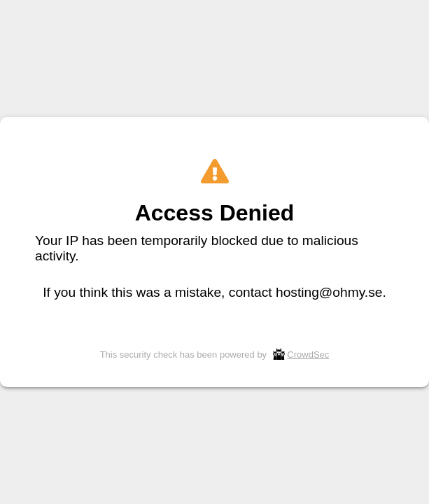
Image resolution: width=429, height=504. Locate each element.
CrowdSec (308, 355)
